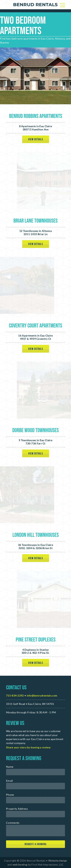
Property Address (17, 809)
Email (10, 781)
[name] (35, 772)
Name (10, 767)
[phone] (35, 800)
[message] (35, 831)
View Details (36, 139)
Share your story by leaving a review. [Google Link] (28, 747)
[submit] (35, 844)
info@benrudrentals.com (42, 695)
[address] (35, 814)
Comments (13, 823)
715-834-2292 (15, 695)
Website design (58, 861)
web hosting (20, 864)
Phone (10, 795)
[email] (35, 786)
